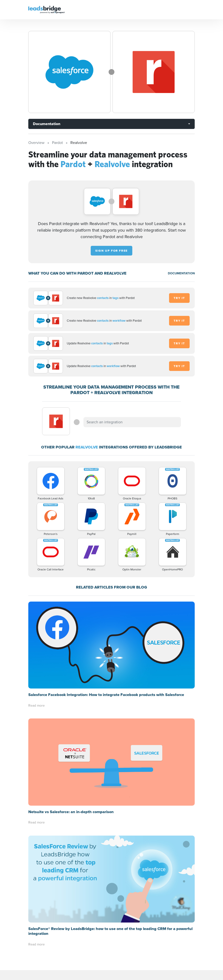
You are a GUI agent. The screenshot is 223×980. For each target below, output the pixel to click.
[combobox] (132, 422)
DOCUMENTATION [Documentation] (181, 273)
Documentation (47, 124)
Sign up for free (111, 251)
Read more (37, 706)
